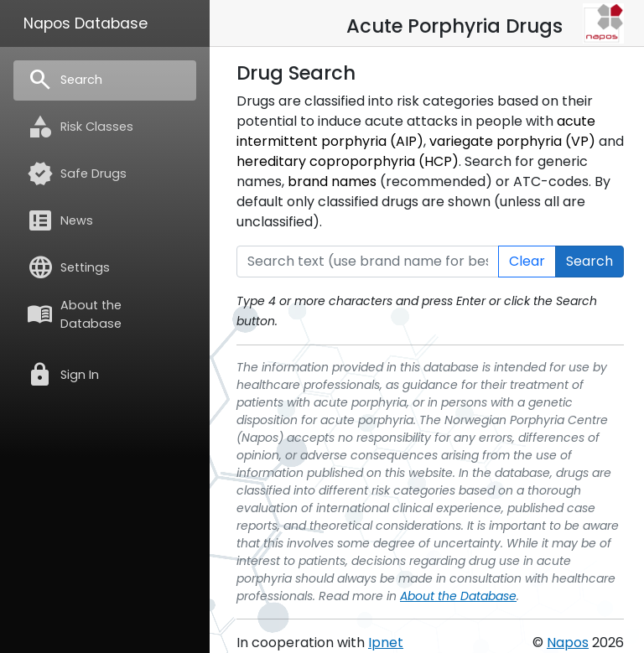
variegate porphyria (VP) (512, 141)
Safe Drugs (77, 174)
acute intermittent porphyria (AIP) (416, 131)
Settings (68, 267)
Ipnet (386, 643)
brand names (332, 181)
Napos (568, 643)
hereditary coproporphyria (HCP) (348, 161)
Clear (527, 261)
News (60, 220)
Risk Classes (80, 127)
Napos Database (86, 23)
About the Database (74, 314)
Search (65, 80)
